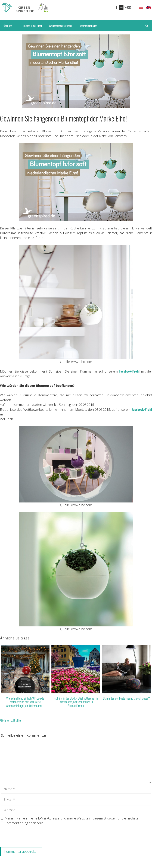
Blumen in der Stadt (32, 26)
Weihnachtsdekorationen (61, 26)
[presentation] (28, 837)
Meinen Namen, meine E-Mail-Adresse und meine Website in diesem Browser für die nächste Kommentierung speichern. (72, 821)
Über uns (11, 26)
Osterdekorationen (88, 26)
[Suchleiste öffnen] (147, 26)
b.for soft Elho (13, 720)
